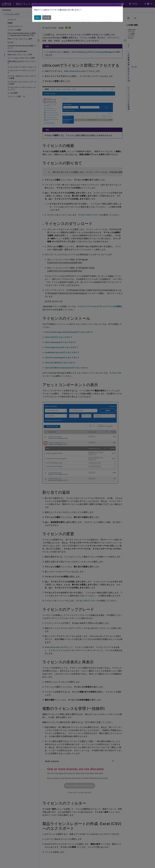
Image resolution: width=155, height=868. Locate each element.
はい (38, 18)
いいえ (47, 18)
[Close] (122, 5)
